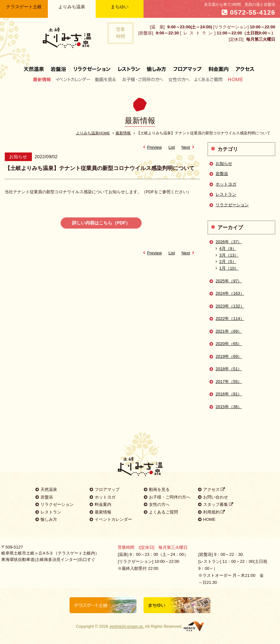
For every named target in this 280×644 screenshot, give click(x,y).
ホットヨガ (226, 184)
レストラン (129, 67)
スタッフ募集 (216, 504)
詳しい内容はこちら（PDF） (101, 223)
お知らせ (224, 163)
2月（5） (226, 262)
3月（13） (227, 255)
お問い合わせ (213, 497)
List (172, 147)
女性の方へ (179, 79)
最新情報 (44, 79)
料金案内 (218, 67)
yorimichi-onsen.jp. (127, 626)
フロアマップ (188, 67)
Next (189, 147)
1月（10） (227, 268)
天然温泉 (35, 67)
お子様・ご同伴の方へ (143, 79)
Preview (151, 147)
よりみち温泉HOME (93, 133)
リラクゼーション (92, 67)
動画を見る (106, 79)
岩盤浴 (59, 67)
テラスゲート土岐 (24, 7)
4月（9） (226, 248)
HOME (234, 79)
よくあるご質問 (208, 79)
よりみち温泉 (72, 7)
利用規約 (212, 512)
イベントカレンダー (73, 79)
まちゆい (120, 7)
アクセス (243, 67)
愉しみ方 (157, 67)
